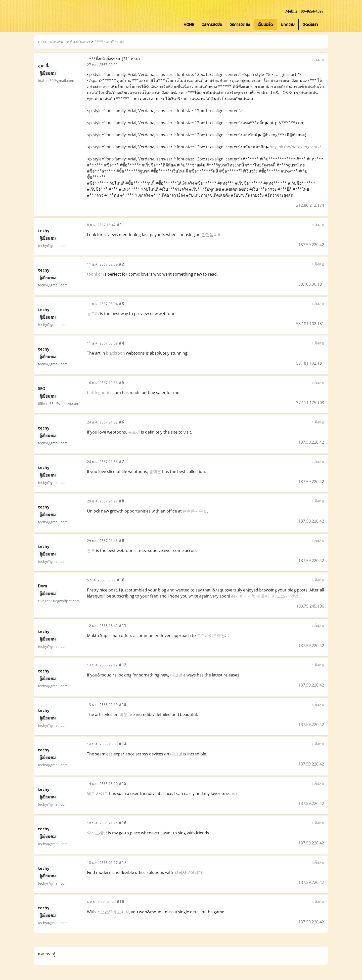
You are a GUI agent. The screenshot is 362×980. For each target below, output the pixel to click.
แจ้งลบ (318, 60)
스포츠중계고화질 (113, 912)
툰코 (91, 550)
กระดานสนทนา (52, 42)
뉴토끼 (93, 314)
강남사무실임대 (188, 872)
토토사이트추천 (211, 635)
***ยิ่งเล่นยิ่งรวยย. (110, 42)
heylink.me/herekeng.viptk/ (295, 147)
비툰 (123, 714)
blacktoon (116, 353)
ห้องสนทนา (80, 42)
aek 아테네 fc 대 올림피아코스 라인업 (265, 596)
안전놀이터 (212, 235)
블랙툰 (155, 472)
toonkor (95, 274)
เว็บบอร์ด (265, 24)
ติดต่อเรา (310, 24)
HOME (189, 24)
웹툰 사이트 (98, 793)
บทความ (288, 24)
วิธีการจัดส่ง (240, 24)
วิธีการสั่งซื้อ (212, 24)
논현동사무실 (195, 511)
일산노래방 (97, 833)
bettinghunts (99, 393)
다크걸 (176, 675)
